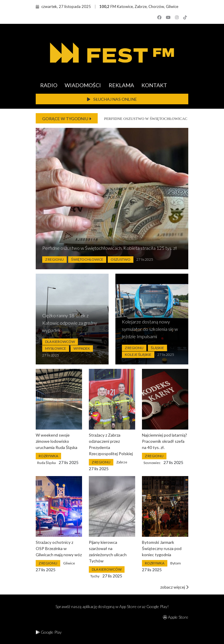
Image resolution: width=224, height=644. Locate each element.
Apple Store (176, 617)
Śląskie (157, 348)
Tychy (95, 576)
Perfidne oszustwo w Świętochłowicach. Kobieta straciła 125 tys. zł (109, 248)
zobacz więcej (174, 587)
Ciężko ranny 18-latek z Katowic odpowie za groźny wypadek (70, 323)
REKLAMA (121, 85)
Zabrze (122, 462)
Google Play (49, 632)
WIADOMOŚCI (83, 85)
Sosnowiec (152, 463)
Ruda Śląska (46, 463)
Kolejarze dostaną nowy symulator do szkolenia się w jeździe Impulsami (150, 329)
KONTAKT (154, 85)
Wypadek (82, 348)
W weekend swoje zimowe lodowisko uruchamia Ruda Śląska (57, 441)
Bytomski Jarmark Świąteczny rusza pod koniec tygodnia (162, 548)
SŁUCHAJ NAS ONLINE (112, 99)
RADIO (49, 85)
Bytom (176, 563)
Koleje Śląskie (138, 355)
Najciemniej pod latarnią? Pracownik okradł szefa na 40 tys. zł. (165, 441)
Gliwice (69, 563)
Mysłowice (56, 348)
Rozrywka (48, 456)
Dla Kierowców (60, 342)
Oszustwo (121, 259)
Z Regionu (54, 259)
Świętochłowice (87, 259)
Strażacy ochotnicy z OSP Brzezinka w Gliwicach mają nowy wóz (59, 548)
